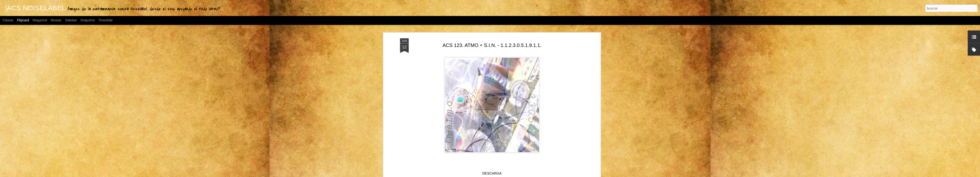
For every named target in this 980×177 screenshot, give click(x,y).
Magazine (40, 20)
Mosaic (56, 20)
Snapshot (88, 20)
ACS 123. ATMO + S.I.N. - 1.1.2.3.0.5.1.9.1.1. (492, 44)
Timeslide (105, 20)
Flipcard (23, 20)
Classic (8, 20)
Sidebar (71, 20)
